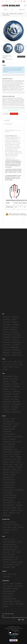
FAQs (4, 586)
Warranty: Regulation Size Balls (9, 591)
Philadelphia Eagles (14, 347)
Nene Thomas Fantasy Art (8, 492)
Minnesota (5, 367)
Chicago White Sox (7, 384)
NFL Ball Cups (6, 532)
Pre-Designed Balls (7, 442)
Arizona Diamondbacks (8, 376)
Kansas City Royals (7, 392)
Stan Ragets (13, 510)
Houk (19, 508)
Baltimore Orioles (14, 379)
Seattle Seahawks (6, 352)
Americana (5, 457)
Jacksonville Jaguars (7, 335)
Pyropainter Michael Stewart (9, 505)
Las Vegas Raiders (7, 337)
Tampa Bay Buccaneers (16, 352)
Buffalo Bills (14, 319)
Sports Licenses (6, 419)
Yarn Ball (13, 472)
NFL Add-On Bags (7, 527)
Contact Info (11, 604)
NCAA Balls (16, 424)
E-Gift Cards (5, 584)
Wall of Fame (17, 601)
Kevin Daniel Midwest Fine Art (9, 503)
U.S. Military (12, 457)
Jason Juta (5, 513)
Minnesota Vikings (7, 342)
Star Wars (19, 442)
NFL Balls (13, 419)
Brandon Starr (6, 510)
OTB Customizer (18, 584)
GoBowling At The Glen (8, 437)
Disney (14, 442)
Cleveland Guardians (7, 386)
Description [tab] (7, 121)
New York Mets (6, 399)
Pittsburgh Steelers (7, 350)
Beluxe (18, 513)
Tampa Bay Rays (6, 409)
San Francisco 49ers (16, 350)
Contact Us (5, 604)
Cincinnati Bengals (7, 324)
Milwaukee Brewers (7, 397)
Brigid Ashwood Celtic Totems (9, 480)
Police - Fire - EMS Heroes (14, 454)
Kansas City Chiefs (16, 335)
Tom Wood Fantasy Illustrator (9, 487)
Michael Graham (19, 505)
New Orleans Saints (7, 345)
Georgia (8, 364)
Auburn (10, 362)
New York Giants (16, 345)
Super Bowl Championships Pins (9, 542)
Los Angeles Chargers (16, 337)
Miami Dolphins (15, 340)
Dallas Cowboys (6, 327)
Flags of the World (7, 459)
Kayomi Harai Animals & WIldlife (9, 498)
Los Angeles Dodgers (7, 394)
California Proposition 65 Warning (10, 599)
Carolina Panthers (6, 322)
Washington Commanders (17, 355)
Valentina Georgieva (7, 515)
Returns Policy (10, 586)
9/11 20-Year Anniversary (8, 465)
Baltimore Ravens (7, 319)
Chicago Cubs (14, 381)
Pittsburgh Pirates (16, 402)
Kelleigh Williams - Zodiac (8, 500)
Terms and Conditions (19, 586)
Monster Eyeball (6, 470)
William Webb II (6, 508)
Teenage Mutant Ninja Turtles (9, 447)
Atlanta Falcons (15, 317)
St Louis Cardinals (15, 407)
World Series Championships (9, 429)
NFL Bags (5, 522)
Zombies (18, 462)
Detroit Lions (5, 330)
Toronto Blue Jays (6, 412)
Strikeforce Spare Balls (7, 452)
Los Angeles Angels (16, 392)
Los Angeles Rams (7, 340)
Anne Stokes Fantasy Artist (8, 477)
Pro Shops (11, 584)
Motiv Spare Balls (17, 452)
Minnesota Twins (16, 397)
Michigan (21, 364)
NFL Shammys (14, 530)
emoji (16, 449)
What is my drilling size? (13, 110)
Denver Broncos (14, 327)
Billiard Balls (19, 467)
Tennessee (5, 369)
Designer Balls (6, 475)
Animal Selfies (14, 470)
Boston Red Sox (6, 381)
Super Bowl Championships (8, 421)
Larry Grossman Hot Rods (8, 490)
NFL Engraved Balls (7, 426)
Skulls (4, 467)
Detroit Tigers (6, 389)
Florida (20, 362)
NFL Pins (13, 539)
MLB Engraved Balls (7, 432)
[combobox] (14, 75)
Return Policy (6, 606)
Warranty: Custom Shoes (8, 594)
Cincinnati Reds (15, 384)
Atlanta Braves (6, 379)
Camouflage (5, 462)
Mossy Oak (5, 454)
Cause (18, 472)
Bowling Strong (6, 472)
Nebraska (11, 367)
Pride (21, 465)
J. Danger (18, 503)
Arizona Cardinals (6, 317)
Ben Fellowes (20, 510)
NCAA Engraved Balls (18, 437)
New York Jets (6, 347)
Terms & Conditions (19, 604)
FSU (4, 364)
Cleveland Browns (16, 324)
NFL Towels (21, 527)
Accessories (14, 527)
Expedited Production (7, 589)
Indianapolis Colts (14, 332)
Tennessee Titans (6, 355)
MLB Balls (15, 426)
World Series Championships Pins (10, 544)
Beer (20, 470)
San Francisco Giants (16, 404)
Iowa (12, 364)
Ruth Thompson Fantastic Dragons (10, 495)
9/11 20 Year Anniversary (8, 565)
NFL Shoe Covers (6, 530)
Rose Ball (14, 459)
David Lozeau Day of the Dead (9, 482)
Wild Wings (13, 475)
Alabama (5, 362)
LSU (16, 364)
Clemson (15, 362)
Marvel (4, 444)
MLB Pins (19, 542)
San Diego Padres (6, 404)
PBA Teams (5, 439)
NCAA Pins (16, 547)
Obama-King (12, 462)
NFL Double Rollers (7, 525)
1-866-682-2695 (8, 614)
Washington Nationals (16, 412)
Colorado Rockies (16, 386)
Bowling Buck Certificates (8, 601)
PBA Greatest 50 (13, 439)
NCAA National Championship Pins (10, 549)
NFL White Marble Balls (8, 424)
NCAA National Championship (9, 434)
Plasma (19, 459)
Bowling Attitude (6, 567)
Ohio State (16, 367)
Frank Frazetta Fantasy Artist (9, 485)
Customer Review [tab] (8, 124)
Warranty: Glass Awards (8, 596)
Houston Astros (13, 389)
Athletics (16, 376)
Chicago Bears (15, 322)
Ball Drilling (16, 589)
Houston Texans (6, 332)
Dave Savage (14, 508)
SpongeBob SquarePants (8, 449)
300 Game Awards (11, 467)
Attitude (16, 465)
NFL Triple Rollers (12, 522)
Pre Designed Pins (7, 552)
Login (15, 1)
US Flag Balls (18, 457)
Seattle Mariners (6, 407)
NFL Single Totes (16, 525)
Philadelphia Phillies (7, 402)
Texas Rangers (14, 409)
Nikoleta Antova (12, 513)
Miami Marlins (16, 394)
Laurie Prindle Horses (19, 490)
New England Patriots (16, 342)
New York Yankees (14, 399)
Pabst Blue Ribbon (11, 444)
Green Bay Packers (13, 330)
